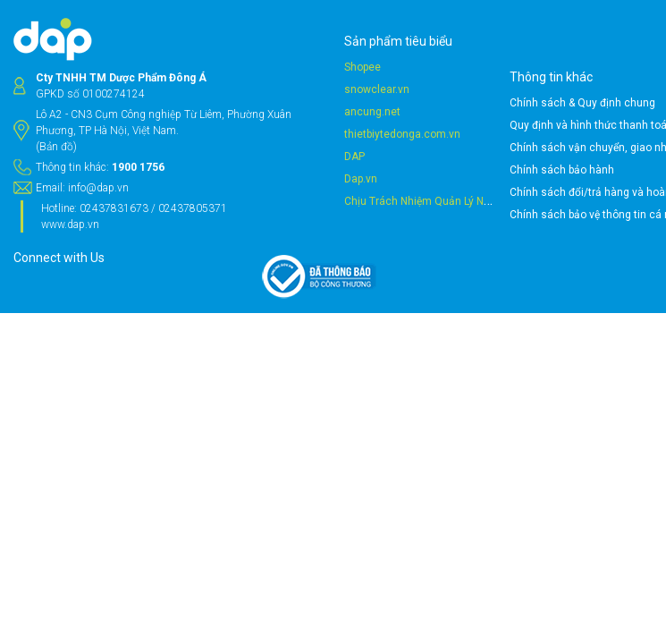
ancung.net (286, 126)
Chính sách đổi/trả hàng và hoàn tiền (425, 192)
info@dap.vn (190, 252)
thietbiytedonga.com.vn (316, 148)
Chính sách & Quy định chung (406, 103)
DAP (268, 171)
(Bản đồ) (148, 195)
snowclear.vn (290, 104)
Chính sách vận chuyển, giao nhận (418, 148)
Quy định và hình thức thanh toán (415, 125)
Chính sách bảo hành (386, 170)
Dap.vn (274, 193)
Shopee (276, 81)
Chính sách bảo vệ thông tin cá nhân (423, 215)
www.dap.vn (162, 305)
